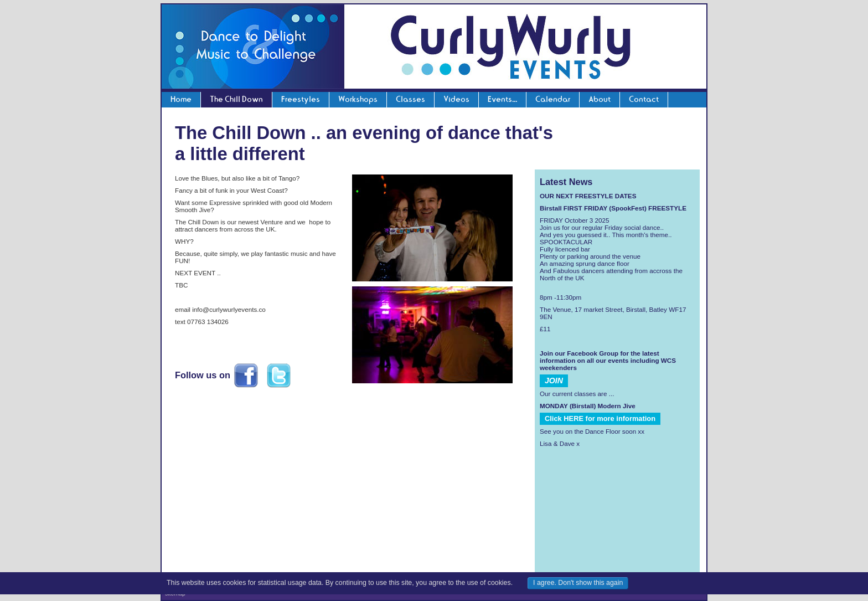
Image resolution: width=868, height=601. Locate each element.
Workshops (358, 99)
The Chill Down (236, 99)
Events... (502, 99)
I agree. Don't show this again (578, 583)
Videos (456, 99)
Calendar (553, 99)
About (600, 99)
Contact (644, 99)
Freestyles (301, 99)
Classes (410, 99)
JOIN (554, 381)
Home (181, 99)
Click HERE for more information (600, 418)
